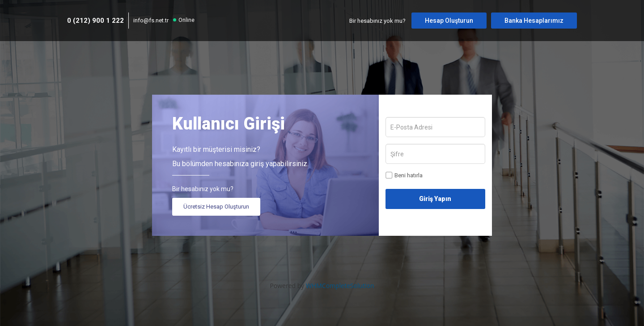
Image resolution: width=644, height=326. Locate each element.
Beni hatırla (409, 175)
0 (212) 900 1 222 (95, 21)
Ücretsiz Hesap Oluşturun (216, 207)
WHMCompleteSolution (340, 286)
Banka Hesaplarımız (534, 21)
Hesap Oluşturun (449, 21)
